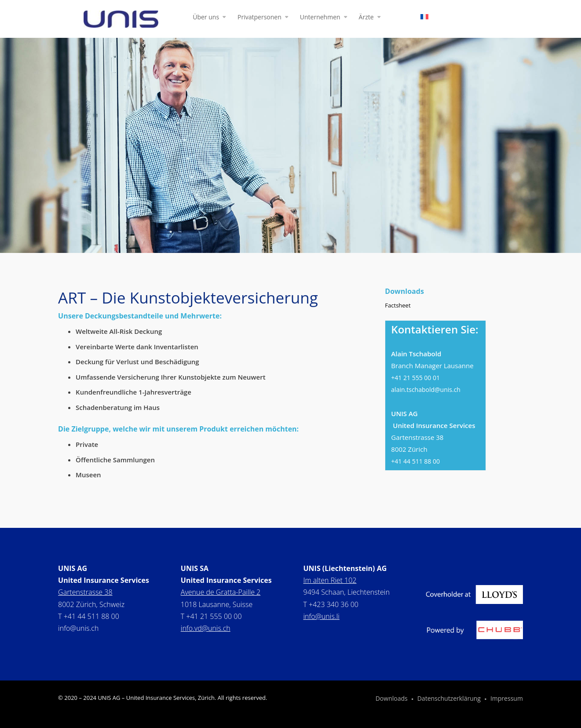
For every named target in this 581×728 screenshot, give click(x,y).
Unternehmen (320, 18)
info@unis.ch (78, 628)
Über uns (206, 18)
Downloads (392, 699)
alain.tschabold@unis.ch (426, 390)
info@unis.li (322, 616)
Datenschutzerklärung (449, 699)
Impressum (507, 699)
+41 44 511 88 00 (415, 461)
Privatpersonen (259, 18)
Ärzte (366, 18)
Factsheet (398, 305)
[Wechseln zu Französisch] (424, 18)
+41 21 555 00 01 (415, 378)
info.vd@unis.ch (206, 628)
